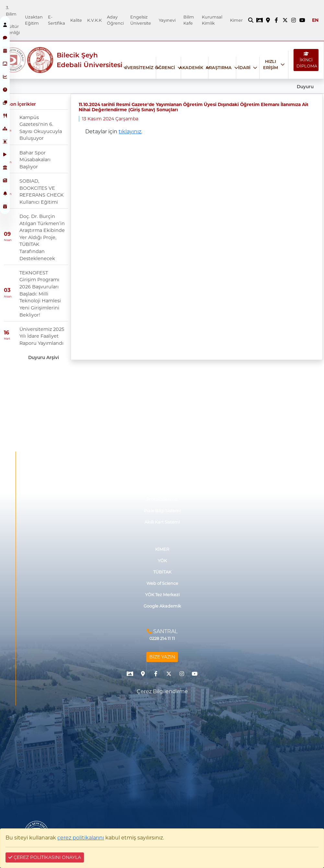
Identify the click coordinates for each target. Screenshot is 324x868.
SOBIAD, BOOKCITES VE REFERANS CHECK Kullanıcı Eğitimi (41, 192)
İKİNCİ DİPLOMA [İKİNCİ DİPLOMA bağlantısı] (307, 60)
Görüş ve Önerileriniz (162, 477)
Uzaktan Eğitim (34, 20)
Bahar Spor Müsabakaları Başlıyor (35, 160)
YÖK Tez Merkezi (162, 595)
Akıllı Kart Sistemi (162, 522)
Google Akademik (162, 606)
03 (7, 290)
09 (7, 234)
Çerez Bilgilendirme (162, 691)
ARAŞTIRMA (219, 68)
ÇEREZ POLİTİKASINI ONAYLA (45, 857)
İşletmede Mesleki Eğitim (162, 465)
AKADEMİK (191, 68)
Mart (7, 339)
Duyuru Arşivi (44, 357)
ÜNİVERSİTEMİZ (136, 68)
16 (6, 333)
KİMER (162, 549)
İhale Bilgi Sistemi (162, 511)
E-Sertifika (57, 20)
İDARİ (244, 68)
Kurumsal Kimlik (212, 20)
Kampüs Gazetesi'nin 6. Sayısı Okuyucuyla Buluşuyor (41, 128)
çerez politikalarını (81, 838)
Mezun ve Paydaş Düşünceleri (162, 488)
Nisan (8, 240)
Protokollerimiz (162, 499)
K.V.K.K (94, 20)
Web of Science (162, 583)
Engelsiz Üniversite (141, 20)
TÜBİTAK (162, 572)
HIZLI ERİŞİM (271, 65)
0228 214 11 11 (162, 639)
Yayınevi (167, 20)
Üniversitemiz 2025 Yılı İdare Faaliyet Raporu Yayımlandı (42, 336)
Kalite (76, 20)
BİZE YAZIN (162, 657)
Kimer (236, 20)
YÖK (162, 561)
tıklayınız (130, 132)
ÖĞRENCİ (165, 68)
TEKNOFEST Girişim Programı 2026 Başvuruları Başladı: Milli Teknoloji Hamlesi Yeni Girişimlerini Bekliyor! (40, 294)
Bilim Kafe (189, 20)
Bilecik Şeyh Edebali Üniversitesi (90, 60)
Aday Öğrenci (115, 20)
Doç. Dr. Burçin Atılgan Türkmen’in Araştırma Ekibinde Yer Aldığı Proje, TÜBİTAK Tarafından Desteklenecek (42, 237)
